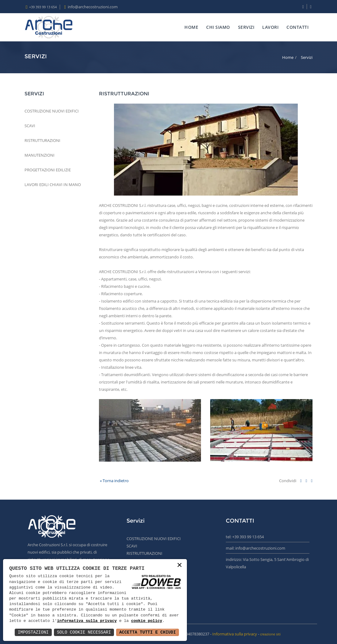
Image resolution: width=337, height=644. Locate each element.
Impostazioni (33, 632)
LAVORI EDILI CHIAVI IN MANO (53, 185)
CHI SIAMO (218, 27)
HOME (191, 27)
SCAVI (30, 126)
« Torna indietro (114, 481)
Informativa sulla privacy (235, 634)
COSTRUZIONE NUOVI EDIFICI (52, 111)
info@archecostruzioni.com (93, 7)
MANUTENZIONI (40, 155)
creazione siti (270, 634)
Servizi (307, 57)
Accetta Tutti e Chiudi (148, 632)
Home (288, 57)
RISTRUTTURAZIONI (42, 140)
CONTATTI (297, 27)
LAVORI (270, 27)
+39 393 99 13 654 (43, 7)
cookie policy (147, 621)
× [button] (180, 565)
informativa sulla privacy (87, 621)
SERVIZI (246, 27)
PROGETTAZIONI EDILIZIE (48, 170)
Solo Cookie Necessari (84, 632)
